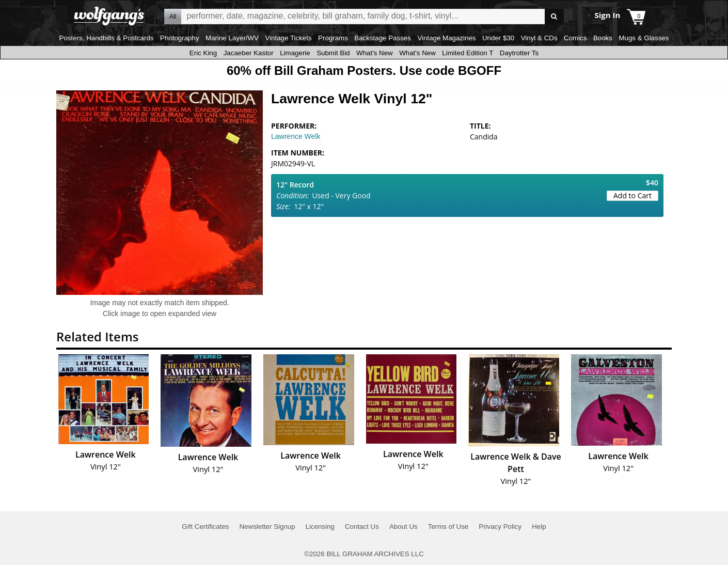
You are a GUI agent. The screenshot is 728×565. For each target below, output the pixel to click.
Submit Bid (333, 53)
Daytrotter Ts (519, 53)
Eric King (203, 53)
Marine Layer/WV (232, 38)
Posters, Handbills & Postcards (107, 38)
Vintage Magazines (446, 38)
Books (603, 38)
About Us (403, 527)
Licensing (320, 527)
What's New (375, 53)
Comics (575, 38)
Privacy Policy (500, 527)
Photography (180, 38)
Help (539, 527)
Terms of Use (448, 527)
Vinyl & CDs (539, 38)
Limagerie (295, 53)
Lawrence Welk (296, 136)
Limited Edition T (468, 53)
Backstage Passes (383, 38)
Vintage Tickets (288, 38)
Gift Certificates (205, 527)
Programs (333, 38)
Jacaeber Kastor (249, 53)
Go (554, 17)
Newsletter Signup (267, 527)
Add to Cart (632, 195)
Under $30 (498, 38)
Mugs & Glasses (644, 38)
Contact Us (362, 527)
